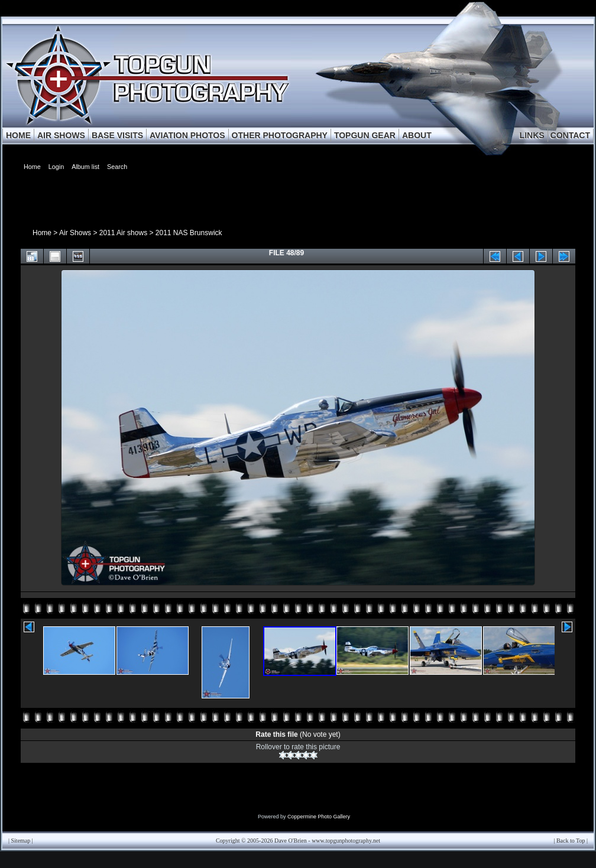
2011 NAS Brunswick (189, 233)
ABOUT (417, 135)
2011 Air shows (123, 233)
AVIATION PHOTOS (187, 135)
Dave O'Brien (291, 841)
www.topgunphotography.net (346, 841)
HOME (18, 135)
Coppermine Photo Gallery (319, 817)
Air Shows (75, 233)
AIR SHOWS (61, 135)
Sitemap (21, 841)
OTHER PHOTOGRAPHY (280, 135)
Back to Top (571, 841)
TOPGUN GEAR (365, 135)
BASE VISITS (117, 135)
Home (42, 233)
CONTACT (570, 135)
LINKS (532, 135)
